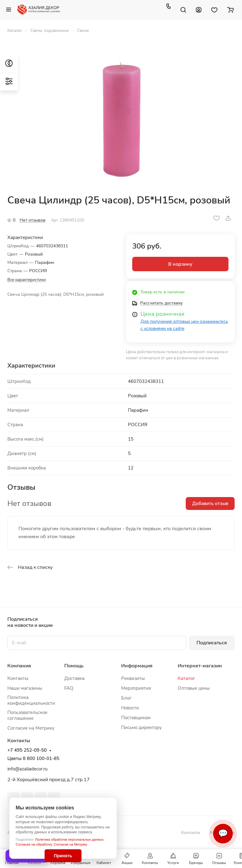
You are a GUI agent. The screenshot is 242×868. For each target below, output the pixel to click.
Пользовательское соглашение (27, 715)
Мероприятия (136, 688)
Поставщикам (136, 718)
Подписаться (212, 643)
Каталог (186, 678)
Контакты (18, 678)
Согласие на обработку (34, 844)
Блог (126, 698)
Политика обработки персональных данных (69, 839)
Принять (63, 856)
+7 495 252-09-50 (27, 750)
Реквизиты (133, 678)
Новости (130, 708)
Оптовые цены (194, 688)
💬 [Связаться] (223, 833)
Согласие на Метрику (71, 844)
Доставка (74, 678)
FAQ (69, 688)
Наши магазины (25, 688)
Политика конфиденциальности (31, 700)
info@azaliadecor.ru (27, 769)
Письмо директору (141, 727)
